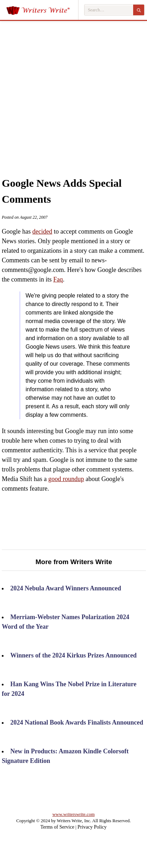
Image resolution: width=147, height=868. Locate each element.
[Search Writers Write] (109, 10)
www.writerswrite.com (73, 814)
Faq (58, 279)
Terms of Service (57, 827)
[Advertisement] (68, 91)
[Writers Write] (42, 10)
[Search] (139, 10)
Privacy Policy (92, 827)
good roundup (66, 479)
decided (42, 231)
